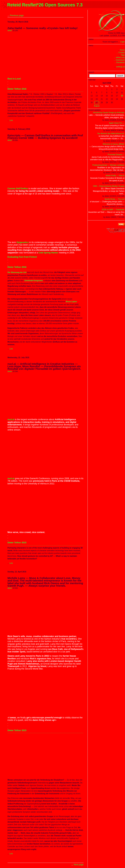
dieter (10, 31)
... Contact (121, 52)
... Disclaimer (119, 62)
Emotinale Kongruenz (34, 281)
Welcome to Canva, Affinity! (114, 144)
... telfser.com (119, 57)
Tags (123, 55)
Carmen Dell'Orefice (18, 189)
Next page (79, 865)
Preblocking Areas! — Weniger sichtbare (108, 165)
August (97, 106)
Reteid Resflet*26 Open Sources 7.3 (45, 5)
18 (122, 96)
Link (11, 120)
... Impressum (119, 60)
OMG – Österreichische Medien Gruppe (109, 186)
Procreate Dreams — (116, 155)
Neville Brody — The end (115, 199)
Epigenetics (23, 242)
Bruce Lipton (71, 302)
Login (122, 42)
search (120, 76)
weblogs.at (120, 67)
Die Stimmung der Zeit (17, 272)
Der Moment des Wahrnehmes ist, (111, 134)
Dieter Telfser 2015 (17, 543)
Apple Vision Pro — (117, 123)
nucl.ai (11, 419)
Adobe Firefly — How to (115, 176)
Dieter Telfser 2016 (17, 89)
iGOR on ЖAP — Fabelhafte (113, 210)
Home (122, 50)
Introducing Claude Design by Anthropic (109, 113)
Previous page (17, 16)
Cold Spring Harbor (48, 253)
